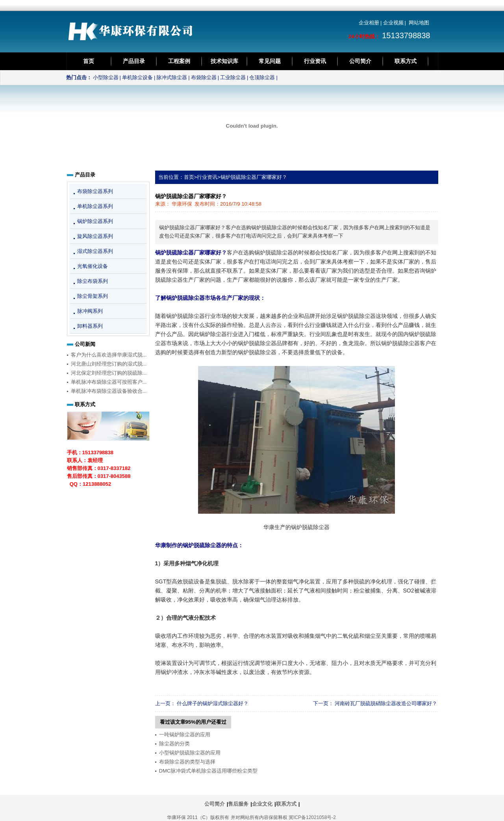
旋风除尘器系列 (95, 236)
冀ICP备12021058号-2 (312, 817)
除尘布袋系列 (93, 281)
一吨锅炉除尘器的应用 (185, 735)
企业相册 (369, 23)
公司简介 (360, 61)
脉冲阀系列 (90, 311)
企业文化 (262, 804)
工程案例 (179, 61)
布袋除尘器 (204, 77)
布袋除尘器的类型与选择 (187, 762)
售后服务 (238, 804)
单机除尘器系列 (95, 206)
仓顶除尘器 (262, 77)
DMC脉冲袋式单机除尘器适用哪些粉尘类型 (208, 771)
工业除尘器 (233, 77)
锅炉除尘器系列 (95, 221)
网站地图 (419, 23)
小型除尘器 (106, 77)
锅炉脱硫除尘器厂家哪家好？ (254, 177)
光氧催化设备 (93, 266)
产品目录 (134, 61)
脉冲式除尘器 (172, 77)
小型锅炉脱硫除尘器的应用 (190, 753)
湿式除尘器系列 (95, 251)
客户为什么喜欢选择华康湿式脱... (109, 355)
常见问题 (270, 61)
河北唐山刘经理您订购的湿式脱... (109, 364)
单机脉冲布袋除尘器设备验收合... (109, 391)
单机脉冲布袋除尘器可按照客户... (109, 382)
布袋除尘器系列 (95, 191)
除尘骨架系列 (93, 296)
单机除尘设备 (137, 77)
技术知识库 (224, 61)
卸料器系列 (90, 326)
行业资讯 (315, 61)
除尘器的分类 (174, 744)
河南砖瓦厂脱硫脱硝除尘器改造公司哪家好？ (386, 703)
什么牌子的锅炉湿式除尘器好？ (213, 703)
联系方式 (406, 61)
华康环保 (182, 204)
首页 (89, 61)
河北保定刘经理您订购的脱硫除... (109, 373)
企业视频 (393, 23)
